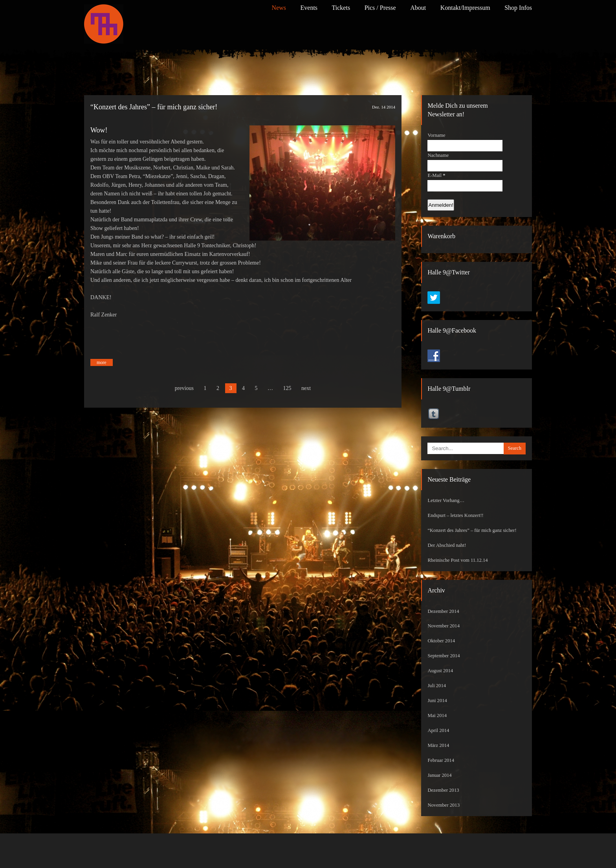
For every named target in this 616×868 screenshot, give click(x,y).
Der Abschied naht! (447, 545)
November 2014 (444, 626)
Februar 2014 (441, 760)
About (418, 8)
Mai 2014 (437, 715)
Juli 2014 (437, 686)
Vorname (436, 135)
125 (287, 388)
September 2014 (444, 656)
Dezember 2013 (443, 790)
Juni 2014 (437, 701)
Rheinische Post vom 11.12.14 (457, 560)
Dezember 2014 (443, 611)
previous (184, 388)
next (306, 388)
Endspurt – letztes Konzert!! (455, 515)
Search (515, 448)
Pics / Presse (380, 8)
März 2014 (438, 745)
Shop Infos (518, 8)
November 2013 (444, 805)
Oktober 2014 (441, 641)
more (102, 362)
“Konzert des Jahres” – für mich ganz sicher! (154, 107)
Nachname (438, 155)
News (279, 8)
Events (309, 8)
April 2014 (438, 730)
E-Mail (436, 175)
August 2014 (440, 671)
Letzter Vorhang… (446, 500)
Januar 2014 (439, 775)
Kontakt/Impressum (465, 8)
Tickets (341, 8)
